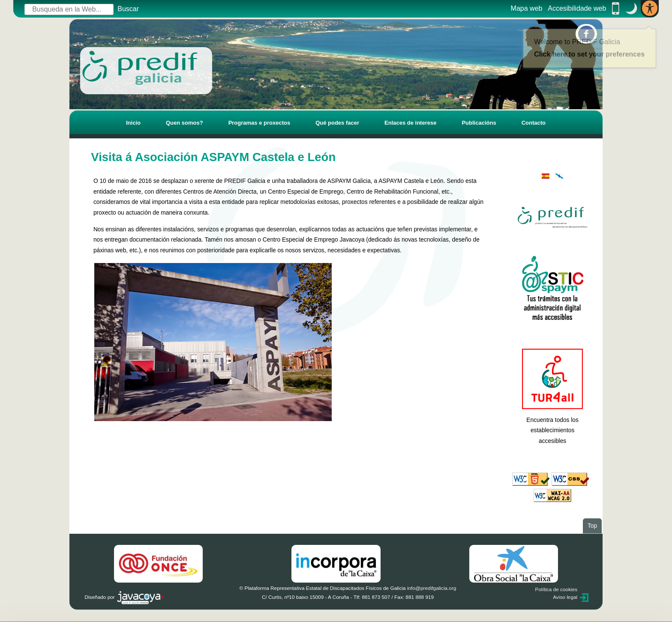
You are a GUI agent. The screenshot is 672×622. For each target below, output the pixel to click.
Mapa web (527, 8)
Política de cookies (556, 589)
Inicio (133, 123)
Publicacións (479, 123)
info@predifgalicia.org (432, 588)
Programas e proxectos (259, 123)
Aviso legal (565, 597)
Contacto (534, 123)
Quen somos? (184, 123)
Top (595, 525)
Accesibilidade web (577, 8)
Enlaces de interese (410, 123)
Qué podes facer (337, 123)
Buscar (128, 9)
